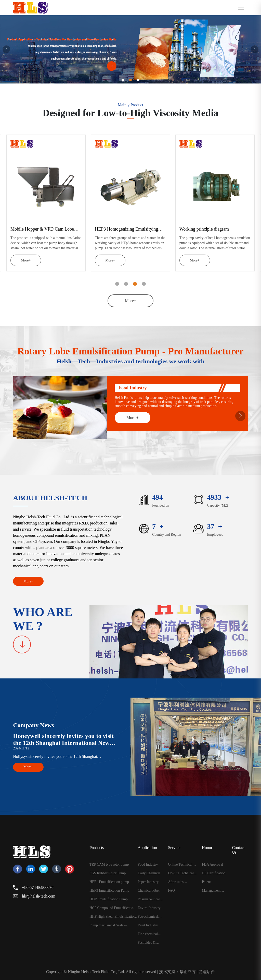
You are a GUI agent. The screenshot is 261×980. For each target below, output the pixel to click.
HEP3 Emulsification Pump (109, 891)
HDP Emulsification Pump (109, 899)
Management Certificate (211, 891)
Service (174, 848)
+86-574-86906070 (38, 887)
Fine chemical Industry (148, 934)
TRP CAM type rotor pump (109, 865)
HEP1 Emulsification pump (109, 882)
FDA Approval (212, 865)
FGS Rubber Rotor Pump (108, 873)
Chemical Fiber (149, 891)
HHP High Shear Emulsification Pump (112, 917)
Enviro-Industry (149, 908)
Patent (206, 882)
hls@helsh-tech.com (39, 896)
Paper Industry (148, 882)
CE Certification (214, 873)
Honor (207, 848)
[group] (130, 49)
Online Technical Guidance (180, 865)
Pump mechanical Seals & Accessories (108, 925)
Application (147, 848)
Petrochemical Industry (148, 917)
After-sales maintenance (177, 882)
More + (133, 418)
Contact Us (238, 850)
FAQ (171, 891)
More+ (16, 260)
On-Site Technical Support (181, 873)
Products (97, 848)
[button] (6, 49)
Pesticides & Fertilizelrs (147, 943)
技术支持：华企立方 (177, 972)
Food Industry (148, 865)
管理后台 (207, 972)
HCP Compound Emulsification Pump (112, 908)
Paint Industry (148, 925)
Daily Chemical (149, 873)
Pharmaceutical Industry (149, 899)
